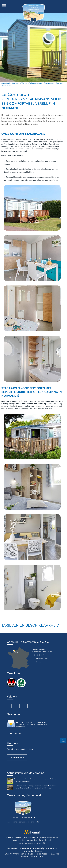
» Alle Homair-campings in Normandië (23, 822)
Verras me (16, 733)
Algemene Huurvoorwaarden (25, 840)
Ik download (17, 757)
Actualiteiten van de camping (26, 773)
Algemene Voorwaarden (47, 837)
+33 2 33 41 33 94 (39, 655)
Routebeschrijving (40, 658)
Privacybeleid (45, 840)
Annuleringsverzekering (25, 837)
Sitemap (9, 837)
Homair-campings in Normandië (31, 843)
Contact (36, 662)
